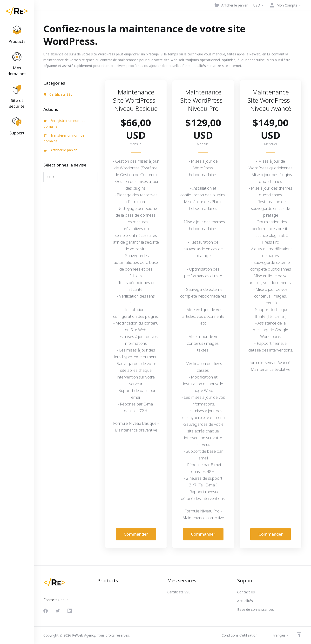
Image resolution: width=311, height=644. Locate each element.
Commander (136, 534)
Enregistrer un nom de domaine (64, 123)
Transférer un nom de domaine (64, 138)
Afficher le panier (60, 150)
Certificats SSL (58, 94)
